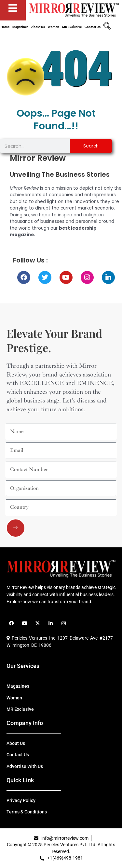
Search (91, 146)
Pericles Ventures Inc (31, 638)
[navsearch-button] (107, 27)
